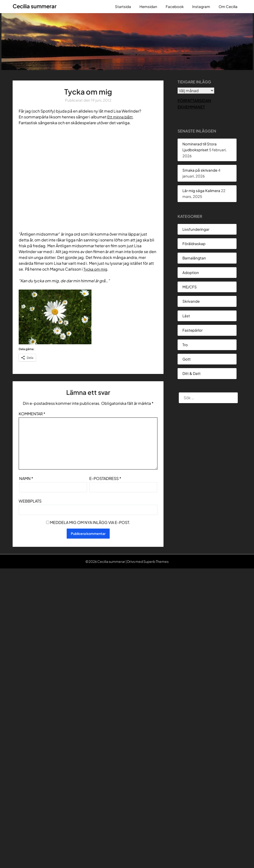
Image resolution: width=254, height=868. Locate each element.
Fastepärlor (193, 330)
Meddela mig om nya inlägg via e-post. (90, 522)
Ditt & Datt (192, 373)
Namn (26, 478)
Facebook (175, 6)
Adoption (191, 272)
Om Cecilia (228, 6)
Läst (186, 316)
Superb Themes (156, 561)
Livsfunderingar (196, 229)
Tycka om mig (96, 269)
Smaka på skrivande (200, 170)
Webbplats (30, 501)
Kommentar (32, 414)
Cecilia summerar (35, 6)
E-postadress (105, 478)
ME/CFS (190, 287)
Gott (187, 359)
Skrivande (191, 301)
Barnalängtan (194, 258)
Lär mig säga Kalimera (201, 190)
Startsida (123, 6)
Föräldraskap (194, 244)
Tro (185, 345)
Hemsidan (148, 6)
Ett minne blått (121, 117)
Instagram (201, 6)
